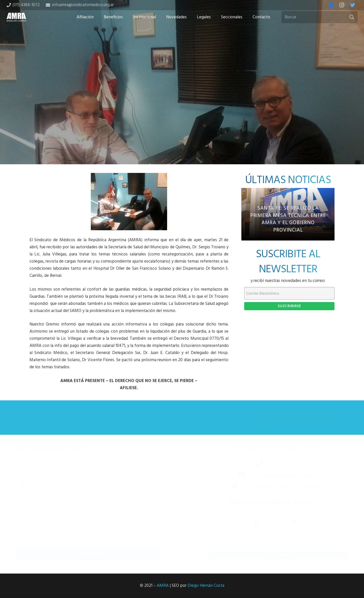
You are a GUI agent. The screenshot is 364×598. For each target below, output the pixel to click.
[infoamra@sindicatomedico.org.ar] (236, 475)
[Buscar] (319, 17)
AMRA (163, 586)
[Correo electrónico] (97, 482)
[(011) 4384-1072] (254, 464)
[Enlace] (17, 17)
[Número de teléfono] (97, 498)
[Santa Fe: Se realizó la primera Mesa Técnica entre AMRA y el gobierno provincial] (288, 214)
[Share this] (166, 124)
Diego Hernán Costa (206, 586)
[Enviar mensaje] (97, 554)
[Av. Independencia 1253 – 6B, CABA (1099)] (229, 487)
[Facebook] (331, 5)
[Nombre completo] (97, 465)
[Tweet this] (182, 124)
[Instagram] (342, 5)
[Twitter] (353, 5)
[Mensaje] (97, 526)
